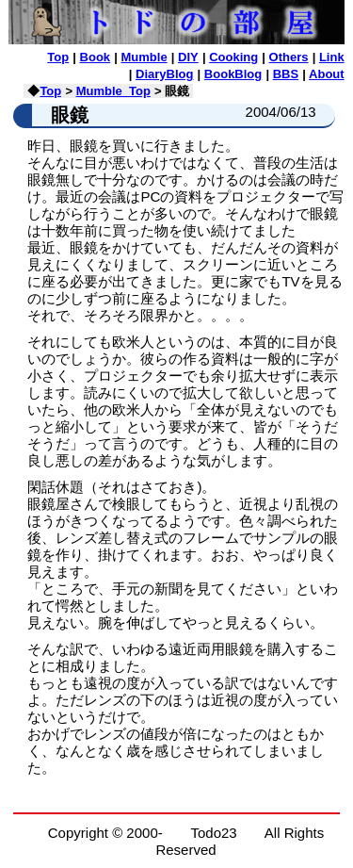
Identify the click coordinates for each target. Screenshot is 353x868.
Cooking (233, 57)
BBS (286, 74)
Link (332, 57)
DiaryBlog (164, 74)
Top (58, 57)
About (327, 74)
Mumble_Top (113, 91)
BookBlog (233, 74)
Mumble (144, 57)
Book (96, 57)
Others (289, 57)
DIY (188, 57)
